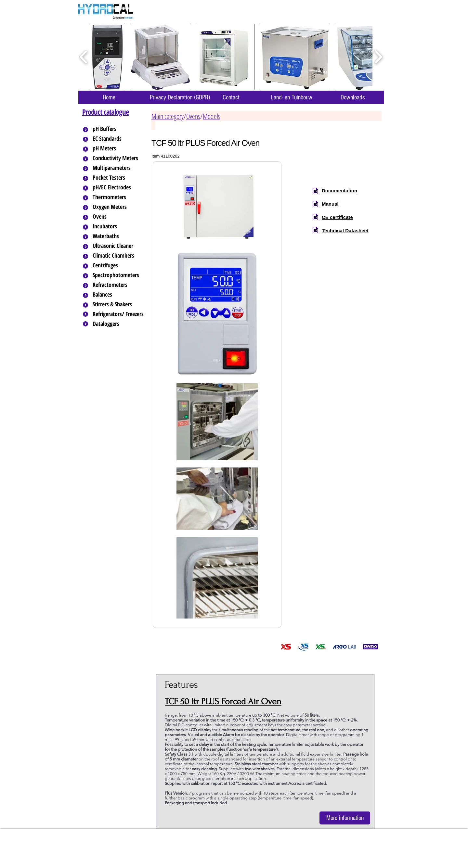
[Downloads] (353, 97)
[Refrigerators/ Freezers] (119, 314)
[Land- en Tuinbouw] (291, 97)
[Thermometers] (119, 197)
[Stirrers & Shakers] (119, 304)
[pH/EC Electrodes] (119, 187)
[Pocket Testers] (119, 178)
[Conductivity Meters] (121, 158)
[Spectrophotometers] (121, 275)
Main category (168, 116)
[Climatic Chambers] (119, 256)
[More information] (345, 818)
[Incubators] (119, 226)
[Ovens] (119, 217)
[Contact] (231, 97)
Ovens (193, 116)
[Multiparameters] (119, 168)
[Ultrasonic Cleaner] (119, 246)
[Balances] (119, 295)
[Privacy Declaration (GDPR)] (180, 97)
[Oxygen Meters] (119, 207)
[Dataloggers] (119, 324)
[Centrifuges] (119, 265)
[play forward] (378, 57)
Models (212, 116)
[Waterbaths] (119, 236)
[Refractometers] (119, 285)
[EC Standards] (119, 139)
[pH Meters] (119, 148)
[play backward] (84, 57)
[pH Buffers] (119, 129)
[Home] (109, 97)
